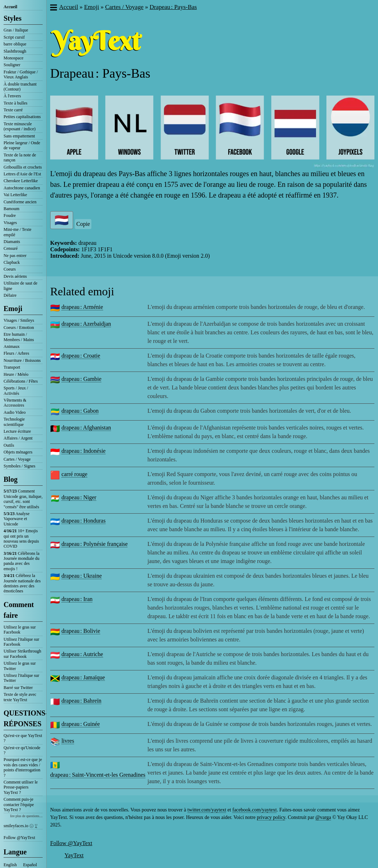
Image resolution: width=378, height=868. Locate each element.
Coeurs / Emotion (19, 328)
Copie (83, 224)
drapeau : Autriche (82, 654)
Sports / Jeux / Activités (16, 391)
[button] (53, 8)
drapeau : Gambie (81, 379)
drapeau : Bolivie (81, 631)
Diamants (12, 242)
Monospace (13, 58)
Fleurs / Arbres (16, 353)
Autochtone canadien (22, 188)
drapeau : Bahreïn (81, 701)
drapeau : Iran (77, 599)
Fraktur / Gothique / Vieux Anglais (21, 74)
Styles (13, 18)
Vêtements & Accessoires (15, 403)
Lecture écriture (17, 431)
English (10, 865)
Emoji (13, 309)
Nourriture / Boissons (22, 360)
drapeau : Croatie (81, 356)
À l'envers (12, 96)
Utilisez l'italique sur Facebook (21, 642)
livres (68, 741)
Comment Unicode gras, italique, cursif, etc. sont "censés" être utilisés (23, 499)
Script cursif (14, 37)
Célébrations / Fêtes (21, 381)
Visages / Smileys (19, 320)
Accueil (10, 7)
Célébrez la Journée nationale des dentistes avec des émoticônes (22, 583)
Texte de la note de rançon (20, 157)
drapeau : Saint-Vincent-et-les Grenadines (98, 775)
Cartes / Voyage (17, 459)
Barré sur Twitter (18, 688)
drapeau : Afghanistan (86, 428)
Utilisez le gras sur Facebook (20, 630)
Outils (9, 445)
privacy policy (271, 817)
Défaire (10, 295)
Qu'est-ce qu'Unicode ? (22, 750)
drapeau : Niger (79, 497)
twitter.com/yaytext (207, 810)
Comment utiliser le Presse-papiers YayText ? (21, 787)
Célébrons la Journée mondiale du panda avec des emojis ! (21, 561)
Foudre (10, 215)
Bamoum (11, 209)
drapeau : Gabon (80, 411)
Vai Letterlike (15, 195)
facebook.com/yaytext (254, 810)
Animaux (12, 346)
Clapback (12, 262)
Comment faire (19, 610)
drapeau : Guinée (80, 724)
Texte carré (13, 110)
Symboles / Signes (20, 466)
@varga (323, 817)
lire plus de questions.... (26, 816)
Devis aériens (15, 276)
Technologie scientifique (14, 422)
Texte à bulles (15, 103)
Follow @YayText (19, 838)
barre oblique (15, 44)
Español (30, 865)
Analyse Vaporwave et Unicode (16, 519)
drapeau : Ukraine (82, 576)
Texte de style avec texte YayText (20, 697)
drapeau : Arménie (82, 307)
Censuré (11, 248)
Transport (12, 367)
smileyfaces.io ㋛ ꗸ (20, 826)
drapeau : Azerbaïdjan (86, 324)
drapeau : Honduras (83, 521)
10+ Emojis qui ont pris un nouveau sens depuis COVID (21, 539)
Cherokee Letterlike (21, 181)
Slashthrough (15, 51)
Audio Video (15, 412)
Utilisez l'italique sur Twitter (21, 678)
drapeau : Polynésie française (94, 544)
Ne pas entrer (15, 256)
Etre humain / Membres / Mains (19, 337)
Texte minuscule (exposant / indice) (20, 126)
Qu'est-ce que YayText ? (23, 738)
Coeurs (10, 269)
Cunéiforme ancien (20, 202)
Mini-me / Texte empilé (18, 232)
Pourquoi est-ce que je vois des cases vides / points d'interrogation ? (23, 767)
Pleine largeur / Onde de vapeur (22, 145)
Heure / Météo (16, 374)
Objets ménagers (18, 452)
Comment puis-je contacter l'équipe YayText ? (19, 804)
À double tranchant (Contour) (20, 87)
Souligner (12, 65)
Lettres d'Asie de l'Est (22, 174)
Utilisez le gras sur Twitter (20, 666)
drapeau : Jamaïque (83, 677)
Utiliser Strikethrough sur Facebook (22, 654)
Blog (11, 479)
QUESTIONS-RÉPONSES (23, 718)
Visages (10, 223)
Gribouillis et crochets (23, 167)
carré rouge (74, 474)
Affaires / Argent (18, 438)
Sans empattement (19, 136)
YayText (74, 855)
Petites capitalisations (22, 117)
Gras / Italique (16, 30)
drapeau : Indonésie (83, 451)
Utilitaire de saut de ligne (20, 286)
